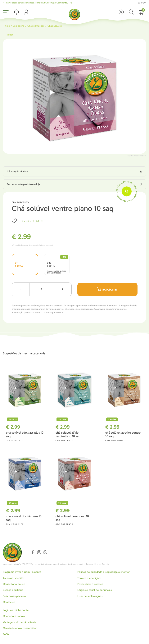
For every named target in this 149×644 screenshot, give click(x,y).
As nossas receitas (14, 578)
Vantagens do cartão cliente (20, 622)
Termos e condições (89, 578)
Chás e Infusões (36, 26)
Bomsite (106, 564)
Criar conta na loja (14, 616)
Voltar (8, 35)
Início (7, 26)
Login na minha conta (16, 610)
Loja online (19, 26)
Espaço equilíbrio (13, 590)
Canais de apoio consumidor (20, 628)
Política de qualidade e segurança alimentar (104, 572)
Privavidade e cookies (90, 584)
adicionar (108, 289)
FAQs (6, 634)
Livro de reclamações (90, 596)
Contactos (9, 602)
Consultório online (14, 584)
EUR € (142, 3)
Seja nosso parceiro (14, 596)
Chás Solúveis (55, 26)
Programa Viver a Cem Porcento (22, 572)
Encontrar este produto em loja (23, 184)
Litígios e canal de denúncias (95, 590)
